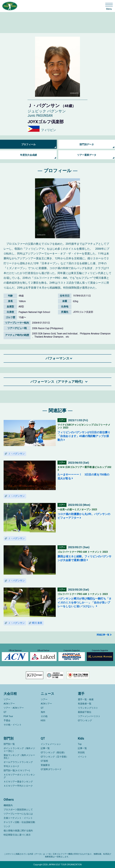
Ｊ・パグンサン (16, 454)
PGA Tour (8, 716)
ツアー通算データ (87, 155)
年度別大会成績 (28, 155)
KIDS (43, 720)
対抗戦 (81, 752)
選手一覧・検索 (86, 699)
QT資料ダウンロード (51, 769)
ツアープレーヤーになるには (18, 814)
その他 (44, 716)
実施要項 (45, 765)
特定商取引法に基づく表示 (17, 835)
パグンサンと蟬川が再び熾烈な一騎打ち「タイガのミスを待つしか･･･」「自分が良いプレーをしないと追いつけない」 (84, 602)
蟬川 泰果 (37, 623)
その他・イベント (13, 725)
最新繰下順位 (85, 712)
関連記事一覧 (103, 635)
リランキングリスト (88, 708)
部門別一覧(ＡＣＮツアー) (17, 771)
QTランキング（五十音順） (55, 757)
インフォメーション (51, 744)
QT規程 (44, 761)
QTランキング (85, 720)
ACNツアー (9, 704)
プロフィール (28, 144)
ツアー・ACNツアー (14, 708)
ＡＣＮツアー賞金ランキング (18, 782)
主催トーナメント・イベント (18, 818)
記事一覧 (45, 748)
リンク (7, 826)
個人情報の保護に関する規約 (18, 831)
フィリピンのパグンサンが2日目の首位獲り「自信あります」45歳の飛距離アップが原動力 (84, 436)
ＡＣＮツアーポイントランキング (19, 776)
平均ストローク (11, 766)
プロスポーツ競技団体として (18, 810)
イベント (82, 757)
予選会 (7, 720)
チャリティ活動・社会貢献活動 (19, 822)
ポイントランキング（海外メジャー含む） (19, 750)
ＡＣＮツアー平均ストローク (18, 786)
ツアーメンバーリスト (89, 716)
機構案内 (8, 805)
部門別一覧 (9, 744)
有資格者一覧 (85, 704)
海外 (43, 712)
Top (80, 744)
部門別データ (87, 144)
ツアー (7, 699)
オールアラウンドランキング (18, 762)
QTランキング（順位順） (53, 752)
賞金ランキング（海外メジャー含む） (19, 757)
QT (5, 712)
